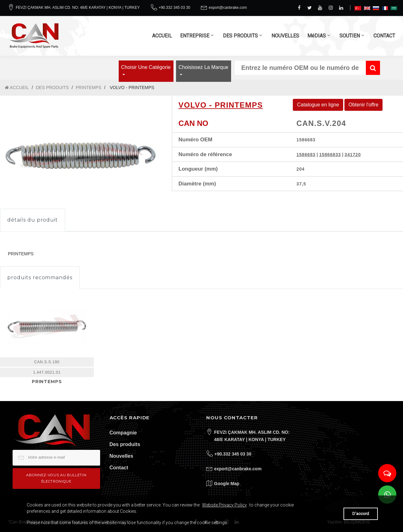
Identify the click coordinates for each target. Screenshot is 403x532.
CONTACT (384, 36)
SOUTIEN (350, 36)
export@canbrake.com (228, 8)
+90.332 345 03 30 (174, 8)
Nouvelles (122, 456)
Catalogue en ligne (318, 105)
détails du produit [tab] (33, 220)
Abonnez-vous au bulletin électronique (56, 478)
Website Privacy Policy (224, 505)
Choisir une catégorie (146, 67)
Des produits (125, 444)
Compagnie (123, 433)
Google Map (227, 484)
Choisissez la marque (203, 67)
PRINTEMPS (88, 88)
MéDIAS (317, 36)
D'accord (361, 514)
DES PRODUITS (240, 36)
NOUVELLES (285, 36)
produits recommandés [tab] (40, 277)
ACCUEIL (162, 36)
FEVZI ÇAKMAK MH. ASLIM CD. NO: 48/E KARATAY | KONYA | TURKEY (78, 8)
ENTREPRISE (195, 36)
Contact (119, 468)
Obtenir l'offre (363, 105)
